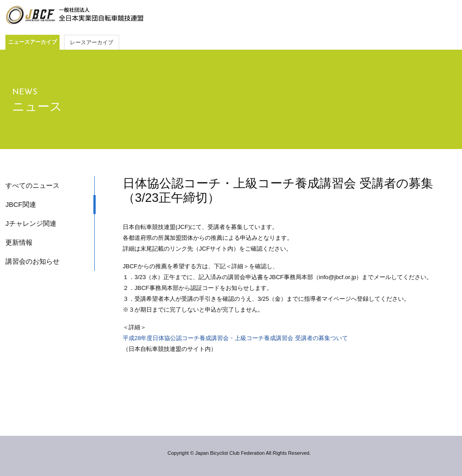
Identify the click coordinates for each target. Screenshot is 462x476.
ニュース (37, 107)
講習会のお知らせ (32, 261)
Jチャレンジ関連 (31, 223)
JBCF (74, 15)
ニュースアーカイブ (32, 42)
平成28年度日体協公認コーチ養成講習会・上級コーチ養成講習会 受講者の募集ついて (235, 338)
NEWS (25, 92)
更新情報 (19, 242)
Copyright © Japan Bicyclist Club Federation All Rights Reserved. (239, 453)
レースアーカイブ (92, 42)
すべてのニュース (32, 185)
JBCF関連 (21, 204)
